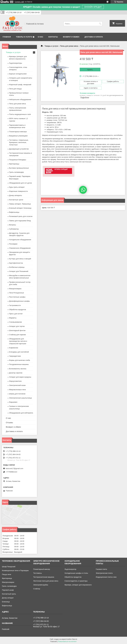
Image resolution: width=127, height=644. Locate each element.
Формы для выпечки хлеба (20, 360)
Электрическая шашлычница (20, 398)
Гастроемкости (15, 305)
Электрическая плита (104, 573)
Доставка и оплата (94, 37)
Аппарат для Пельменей (19, 271)
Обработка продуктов (17, 310)
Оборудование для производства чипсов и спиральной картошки (18, 341)
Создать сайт (19, 2)
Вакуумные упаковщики (18, 136)
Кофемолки (14, 348)
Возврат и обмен (71, 37)
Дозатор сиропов (16, 373)
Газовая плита (101, 569)
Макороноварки (8, 582)
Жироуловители (15, 381)
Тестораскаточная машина (44, 577)
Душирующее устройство (19, 149)
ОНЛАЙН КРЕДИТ (93, 7)
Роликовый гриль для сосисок (21, 216)
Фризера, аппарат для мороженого (78, 585)
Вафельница (7, 606)
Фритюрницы (14, 164)
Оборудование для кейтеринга (21, 413)
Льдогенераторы (16, 63)
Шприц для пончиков (17, 394)
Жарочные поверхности (18, 191)
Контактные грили (16, 200)
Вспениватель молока (18, 369)
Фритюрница (7, 578)
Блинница (6, 602)
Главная (7, 37)
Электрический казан (17, 385)
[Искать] (100, 24)
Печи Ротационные (17, 293)
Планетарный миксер (42, 569)
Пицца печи (6, 574)
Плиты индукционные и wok (20, 114)
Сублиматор (14, 229)
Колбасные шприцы (17, 267)
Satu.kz (75, 639)
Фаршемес (13, 402)
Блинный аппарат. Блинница (20, 208)
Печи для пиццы (15, 89)
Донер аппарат (8, 598)
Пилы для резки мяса (69, 46)
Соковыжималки (15, 322)
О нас (41, 37)
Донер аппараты (15, 195)
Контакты (53, 37)
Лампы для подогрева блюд (20, 221)
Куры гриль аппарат (17, 187)
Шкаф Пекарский (9, 567)
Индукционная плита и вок (106, 577)
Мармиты (13, 318)
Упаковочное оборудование (20, 248)
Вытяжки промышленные (19, 168)
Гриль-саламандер (16, 172)
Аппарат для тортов (17, 326)
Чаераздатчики (15, 356)
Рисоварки (13, 244)
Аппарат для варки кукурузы (20, 377)
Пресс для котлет (16, 314)
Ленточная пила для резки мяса (46, 581)
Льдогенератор (70, 569)
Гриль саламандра (9, 586)
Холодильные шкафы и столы (76, 573)
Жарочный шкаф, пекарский (20, 85)
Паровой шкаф (8, 590)
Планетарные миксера (18, 132)
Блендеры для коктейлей (19, 352)
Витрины (13, 225)
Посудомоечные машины (19, 364)
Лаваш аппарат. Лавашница (20, 204)
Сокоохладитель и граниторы (76, 581)
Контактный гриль (9, 594)
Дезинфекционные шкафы (19, 301)
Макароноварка (15, 289)
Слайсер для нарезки (17, 335)
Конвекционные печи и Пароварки (15, 571)
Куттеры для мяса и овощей (20, 259)
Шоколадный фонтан (17, 330)
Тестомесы (37, 573)
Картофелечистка (16, 263)
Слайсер (37, 589)
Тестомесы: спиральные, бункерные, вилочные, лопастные (19, 142)
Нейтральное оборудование (20, 99)
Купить (90, 70)
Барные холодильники (18, 74)
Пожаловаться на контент (67, 642)
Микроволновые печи (17, 390)
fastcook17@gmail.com (14, 468)
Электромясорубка (41, 585)
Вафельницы (14, 212)
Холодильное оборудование (20, 240)
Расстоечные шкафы (17, 297)
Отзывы (9, 422)
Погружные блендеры (18, 160)
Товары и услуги (24, 37)
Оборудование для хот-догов (20, 183)
